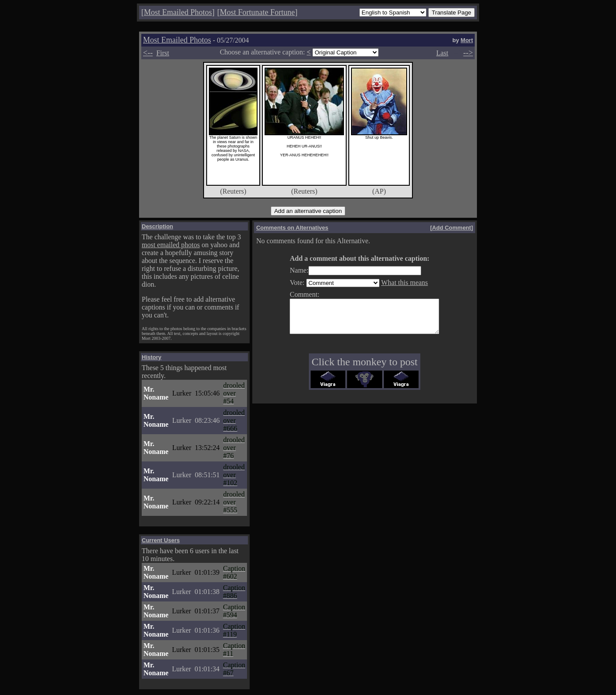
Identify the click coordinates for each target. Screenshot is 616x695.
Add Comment (452, 228)
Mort (467, 40)
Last (442, 53)
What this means (396, 283)
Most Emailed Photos (178, 12)
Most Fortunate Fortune (257, 12)
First (163, 53)
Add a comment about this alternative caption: (351, 258)
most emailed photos (171, 245)
